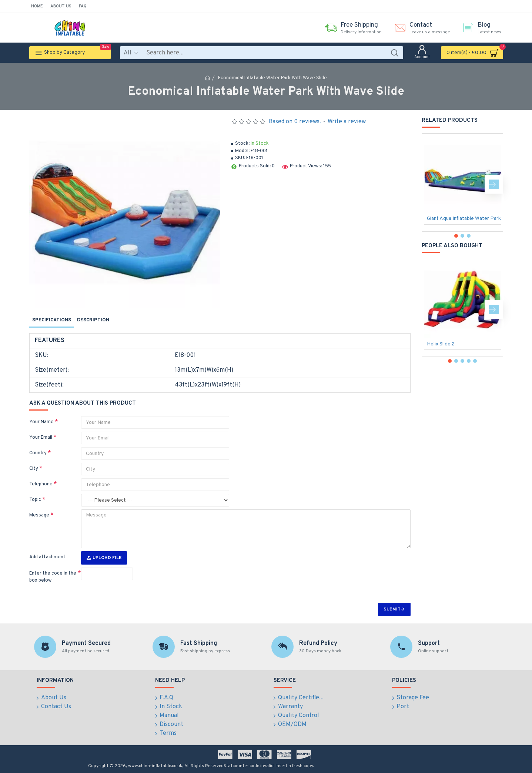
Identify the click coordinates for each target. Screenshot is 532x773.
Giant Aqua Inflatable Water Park (464, 219)
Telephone (41, 484)
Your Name (41, 422)
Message (39, 515)
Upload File (104, 558)
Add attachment (47, 557)
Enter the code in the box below (53, 577)
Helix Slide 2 (441, 344)
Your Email (41, 438)
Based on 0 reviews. (295, 122)
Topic (35, 500)
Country (38, 453)
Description (93, 320)
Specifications (52, 320)
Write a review (347, 122)
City (34, 469)
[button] (494, 184)
